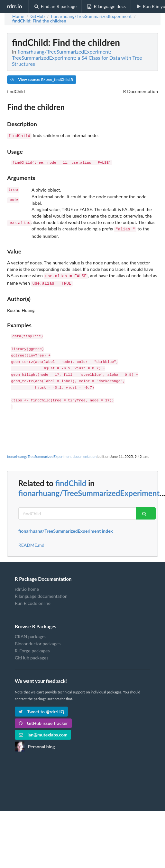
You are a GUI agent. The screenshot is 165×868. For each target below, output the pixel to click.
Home (18, 16)
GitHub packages (32, 654)
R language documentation (41, 593)
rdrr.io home (27, 586)
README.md (31, 542)
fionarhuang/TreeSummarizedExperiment (89, 490)
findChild (71, 480)
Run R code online (33, 600)
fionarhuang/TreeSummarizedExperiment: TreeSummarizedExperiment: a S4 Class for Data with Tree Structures (77, 58)
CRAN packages (31, 633)
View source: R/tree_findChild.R (42, 79)
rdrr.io (14, 6)
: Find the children (39, 21)
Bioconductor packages (38, 640)
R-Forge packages (32, 647)
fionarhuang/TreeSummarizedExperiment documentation (52, 453)
